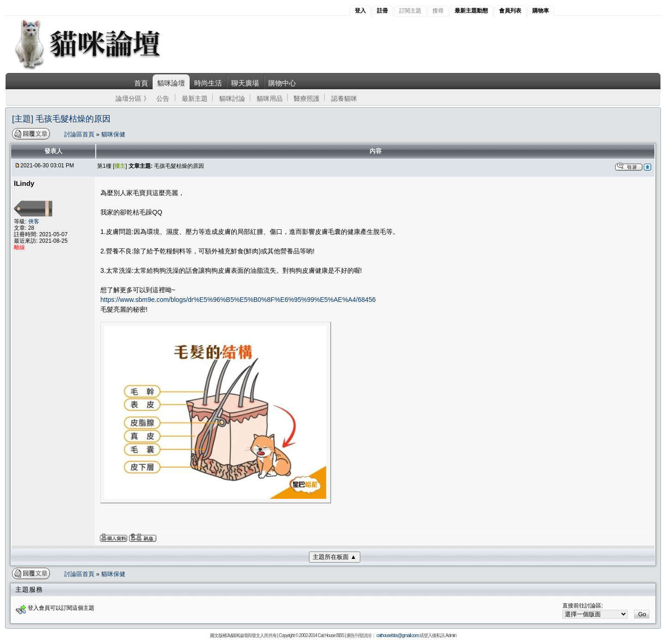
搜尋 (438, 11)
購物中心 (282, 83)
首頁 (141, 83)
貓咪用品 (270, 98)
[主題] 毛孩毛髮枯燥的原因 (61, 119)
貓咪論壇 (171, 83)
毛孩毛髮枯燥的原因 (179, 166)
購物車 (541, 11)
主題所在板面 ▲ (335, 557)
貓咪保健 (113, 134)
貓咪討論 (232, 98)
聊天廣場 (245, 83)
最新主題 (195, 98)
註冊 (382, 11)
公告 (163, 98)
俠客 (34, 221)
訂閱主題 (410, 11)
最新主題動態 (471, 11)
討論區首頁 (80, 134)
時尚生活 (208, 83)
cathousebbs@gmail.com (398, 635)
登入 (360, 11)
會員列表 (510, 11)
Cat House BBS (331, 635)
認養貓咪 (344, 98)
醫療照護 (307, 98)
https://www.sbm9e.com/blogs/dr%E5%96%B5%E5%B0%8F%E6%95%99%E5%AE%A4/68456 (238, 300)
